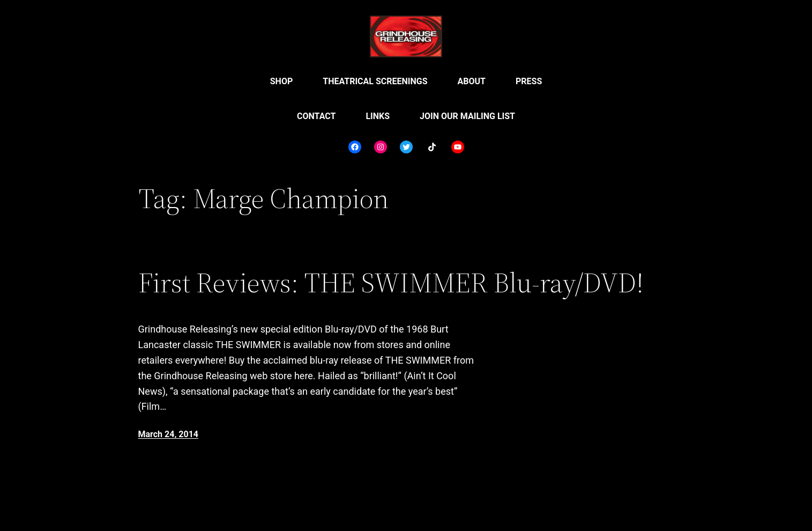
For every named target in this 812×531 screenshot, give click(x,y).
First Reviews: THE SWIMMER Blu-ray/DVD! (391, 283)
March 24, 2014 (169, 434)
